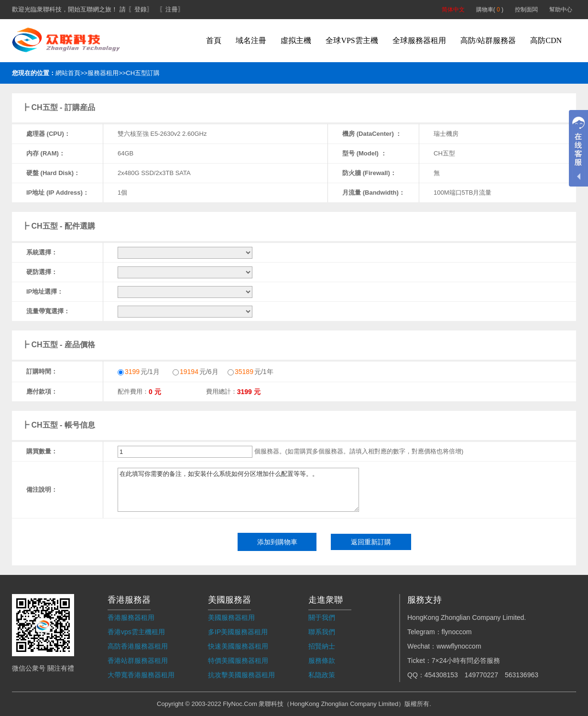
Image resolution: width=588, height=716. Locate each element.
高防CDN (546, 40)
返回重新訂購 (371, 542)
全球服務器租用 (419, 40)
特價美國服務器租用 (238, 661)
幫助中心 (561, 10)
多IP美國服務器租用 (238, 632)
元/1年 (250, 372)
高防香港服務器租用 (138, 646)
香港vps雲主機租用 (136, 632)
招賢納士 (322, 646)
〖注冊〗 (172, 9)
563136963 (522, 675)
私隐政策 (322, 675)
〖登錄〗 (141, 9)
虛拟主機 (296, 40)
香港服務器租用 (131, 617)
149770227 (481, 675)
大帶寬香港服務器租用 (141, 675)
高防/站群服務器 (488, 40)
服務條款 (322, 661)
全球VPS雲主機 (352, 40)
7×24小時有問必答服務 (466, 661)
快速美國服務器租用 (238, 646)
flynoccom (457, 632)
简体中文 (453, 10)
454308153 (441, 675)
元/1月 (139, 372)
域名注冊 (251, 40)
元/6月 (196, 372)
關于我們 (322, 617)
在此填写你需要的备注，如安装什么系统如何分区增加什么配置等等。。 (238, 490)
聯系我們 (322, 632)
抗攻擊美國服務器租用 (241, 675)
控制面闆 (526, 10)
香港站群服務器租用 (138, 661)
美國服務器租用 (231, 617)
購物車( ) (490, 10)
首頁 (214, 40)
